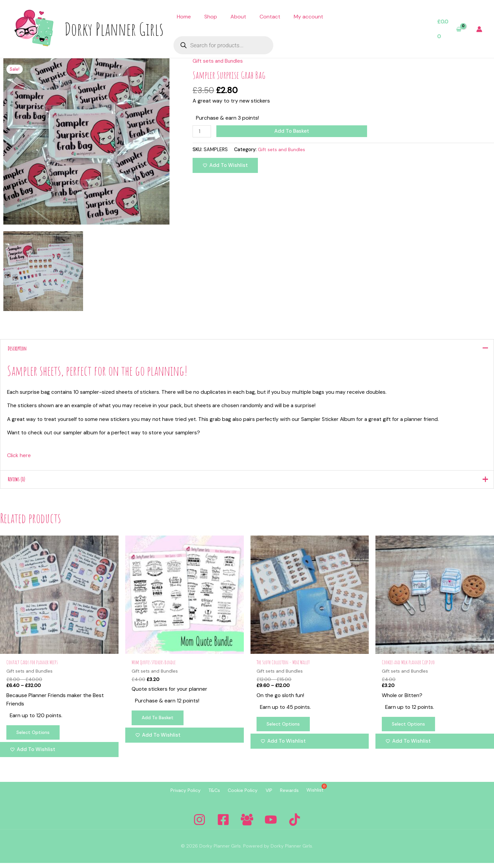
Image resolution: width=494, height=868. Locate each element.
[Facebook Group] (247, 825)
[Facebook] (223, 825)
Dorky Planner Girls (114, 29)
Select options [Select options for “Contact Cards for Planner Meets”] (35, 738)
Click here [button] (19, 458)
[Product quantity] (202, 132)
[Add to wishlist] (225, 166)
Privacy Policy (171, 796)
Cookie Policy (240, 796)
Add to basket (293, 131)
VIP (272, 796)
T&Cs (206, 796)
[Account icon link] (479, 29)
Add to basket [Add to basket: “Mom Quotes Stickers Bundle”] (159, 723)
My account (308, 17)
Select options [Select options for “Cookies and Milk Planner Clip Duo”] (410, 729)
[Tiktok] (295, 825)
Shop (211, 17)
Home (184, 17)
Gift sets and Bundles (219, 61)
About (238, 17)
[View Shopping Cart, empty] (449, 29)
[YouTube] (271, 825)
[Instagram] (199, 825)
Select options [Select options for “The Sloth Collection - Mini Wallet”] (285, 729)
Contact (270, 17)
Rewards (298, 796)
